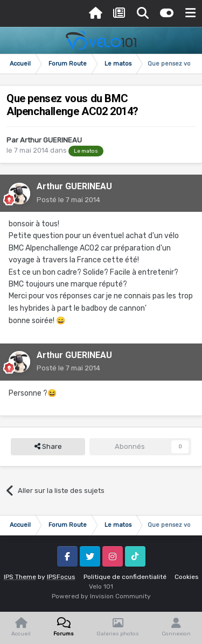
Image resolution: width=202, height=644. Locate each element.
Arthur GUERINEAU (51, 140)
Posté (68, 200)
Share (48, 447)
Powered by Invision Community (101, 596)
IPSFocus (61, 577)
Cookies (187, 577)
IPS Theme (20, 577)
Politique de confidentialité (125, 577)
